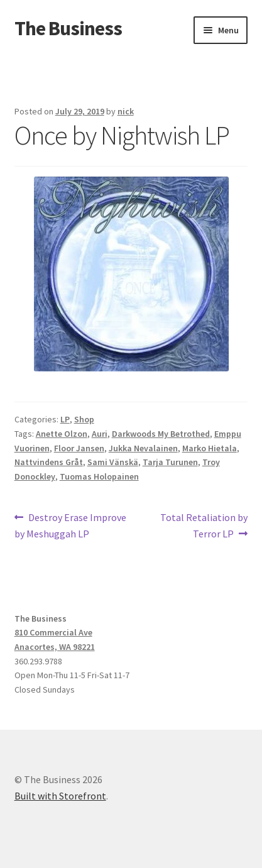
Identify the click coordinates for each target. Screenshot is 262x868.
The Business (68, 28)
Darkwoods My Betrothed (161, 434)
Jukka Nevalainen (143, 448)
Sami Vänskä (113, 462)
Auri (100, 434)
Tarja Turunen (170, 462)
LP (65, 419)
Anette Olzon (62, 434)
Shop (84, 419)
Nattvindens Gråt (49, 462)
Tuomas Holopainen (99, 476)
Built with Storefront (60, 796)
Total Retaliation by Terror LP (204, 525)
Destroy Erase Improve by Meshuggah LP (71, 525)
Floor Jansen (79, 448)
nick (126, 111)
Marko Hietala (210, 448)
